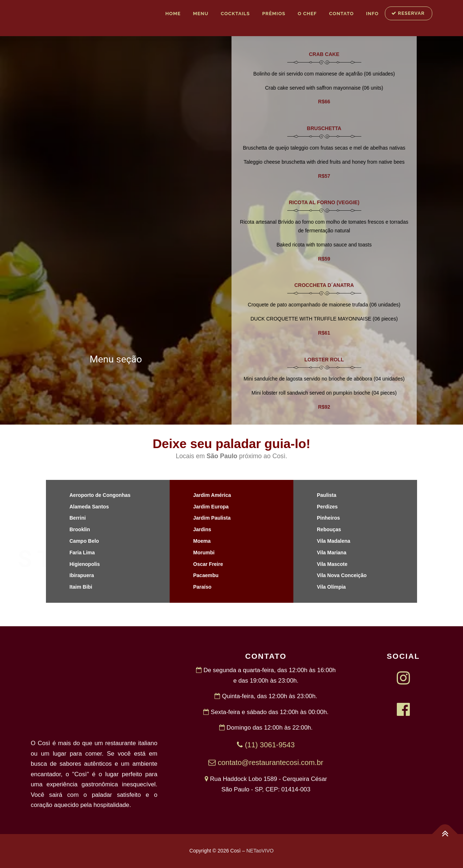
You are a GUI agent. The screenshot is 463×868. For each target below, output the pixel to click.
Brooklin (80, 529)
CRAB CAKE (324, 54)
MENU (201, 14)
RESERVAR (408, 13)
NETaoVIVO (260, 851)
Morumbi (204, 553)
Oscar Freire (208, 564)
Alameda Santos (89, 507)
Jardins (202, 529)
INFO (372, 14)
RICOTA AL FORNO (312, 202)
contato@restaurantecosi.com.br (266, 762)
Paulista (327, 495)
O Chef (307, 14)
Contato (341, 14)
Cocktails (235, 14)
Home (173, 14)
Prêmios (274, 14)
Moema (202, 541)
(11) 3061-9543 (266, 745)
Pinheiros (328, 518)
